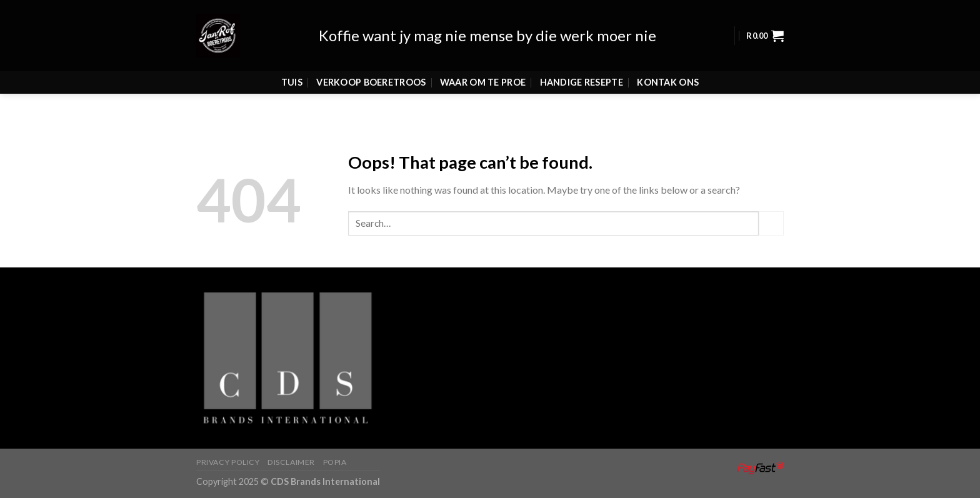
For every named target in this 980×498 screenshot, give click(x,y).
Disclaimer (291, 462)
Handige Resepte (582, 64)
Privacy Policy (228, 462)
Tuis (292, 64)
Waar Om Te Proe (483, 64)
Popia (335, 462)
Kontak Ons (668, 64)
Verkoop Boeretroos (371, 64)
